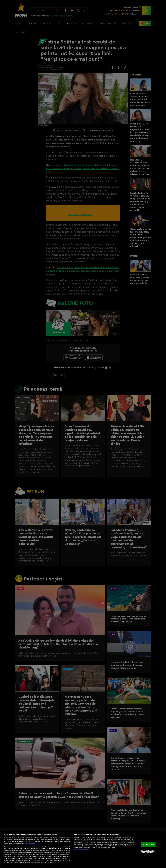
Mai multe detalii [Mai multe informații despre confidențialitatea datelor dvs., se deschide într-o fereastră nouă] (30, 844)
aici (27, 856)
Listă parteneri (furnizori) (82, 850)
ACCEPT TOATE (148, 845)
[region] (83, 849)
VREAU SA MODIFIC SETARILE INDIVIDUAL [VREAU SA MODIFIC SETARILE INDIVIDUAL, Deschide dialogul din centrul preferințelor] (147, 852)
